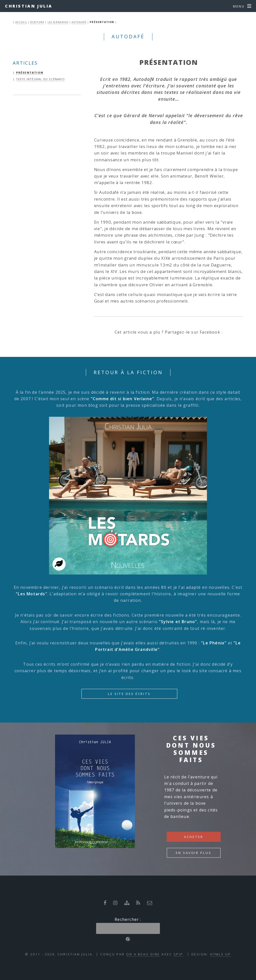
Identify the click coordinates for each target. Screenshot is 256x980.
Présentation (30, 73)
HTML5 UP (221, 954)
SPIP (179, 954)
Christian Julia (29, 6)
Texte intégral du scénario (40, 79)
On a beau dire (143, 954)
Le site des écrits (129, 694)
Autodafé (79, 22)
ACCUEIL (21, 22)
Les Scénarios (58, 22)
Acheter (193, 837)
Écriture (37, 22)
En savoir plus (193, 853)
